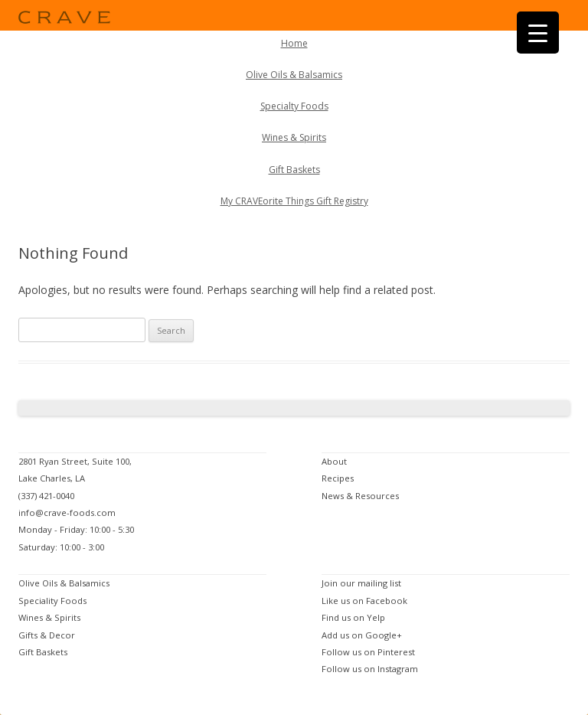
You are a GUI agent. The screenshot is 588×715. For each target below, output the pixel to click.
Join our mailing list (361, 583)
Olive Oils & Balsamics (294, 75)
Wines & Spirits (294, 137)
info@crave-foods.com (67, 513)
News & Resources (360, 496)
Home (294, 43)
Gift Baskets (294, 170)
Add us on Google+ (362, 635)
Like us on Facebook (364, 601)
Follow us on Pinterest (368, 652)
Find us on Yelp (353, 617)
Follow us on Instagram (370, 669)
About (334, 461)
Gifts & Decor (47, 635)
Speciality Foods (52, 601)
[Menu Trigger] (538, 33)
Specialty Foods (294, 106)
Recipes (338, 478)
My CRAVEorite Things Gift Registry (294, 201)
